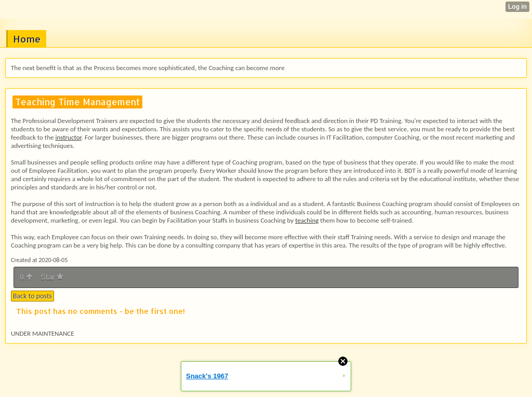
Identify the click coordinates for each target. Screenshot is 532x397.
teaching (307, 220)
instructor (68, 137)
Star (52, 277)
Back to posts (32, 296)
